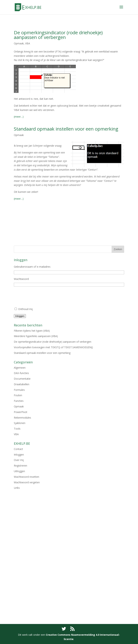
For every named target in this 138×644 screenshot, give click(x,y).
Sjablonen (20, 423)
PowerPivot (21, 412)
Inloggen (20, 316)
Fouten (18, 395)
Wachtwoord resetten (27, 477)
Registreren (20, 466)
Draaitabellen (22, 384)
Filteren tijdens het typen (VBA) (32, 331)
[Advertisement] (69, 226)
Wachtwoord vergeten (27, 482)
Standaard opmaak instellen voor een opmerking (66, 129)
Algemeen (20, 368)
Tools (17, 429)
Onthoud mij (25, 309)
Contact (18, 449)
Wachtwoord (21, 279)
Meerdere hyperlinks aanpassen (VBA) (36, 336)
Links (17, 488)
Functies (19, 401)
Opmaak (19, 43)
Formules (19, 390)
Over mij (19, 460)
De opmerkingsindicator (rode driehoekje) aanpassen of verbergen (58, 35)
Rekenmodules (22, 418)
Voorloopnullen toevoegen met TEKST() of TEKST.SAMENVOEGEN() (53, 347)
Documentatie (22, 379)
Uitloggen (19, 471)
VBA (28, 43)
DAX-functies (21, 373)
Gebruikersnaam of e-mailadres (32, 267)
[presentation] (41, 298)
